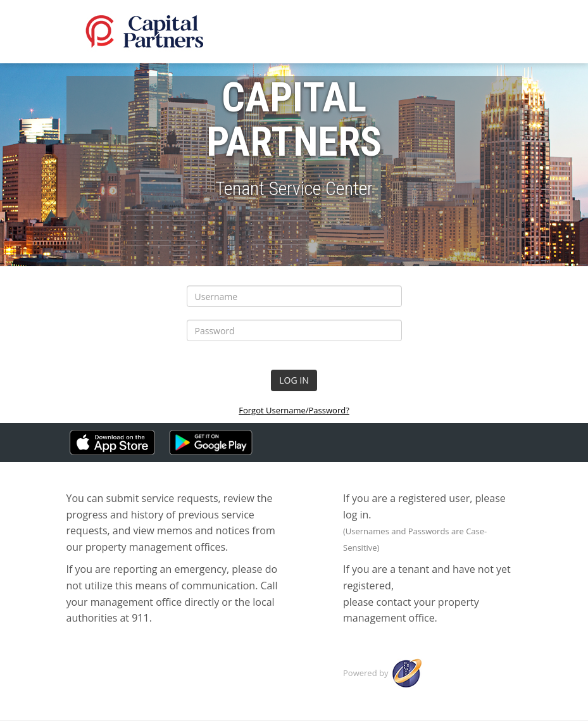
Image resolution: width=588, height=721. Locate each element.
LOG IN (294, 380)
